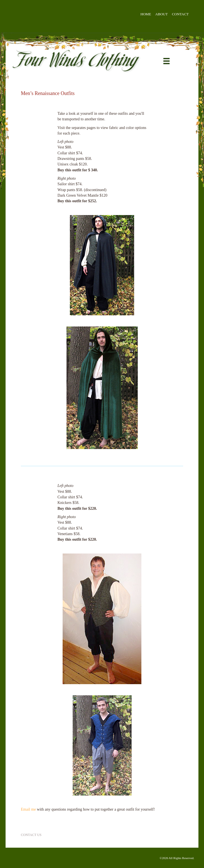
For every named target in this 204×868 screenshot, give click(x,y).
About (162, 14)
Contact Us (31, 835)
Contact (180, 14)
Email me (28, 809)
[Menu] (166, 61)
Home (146, 14)
